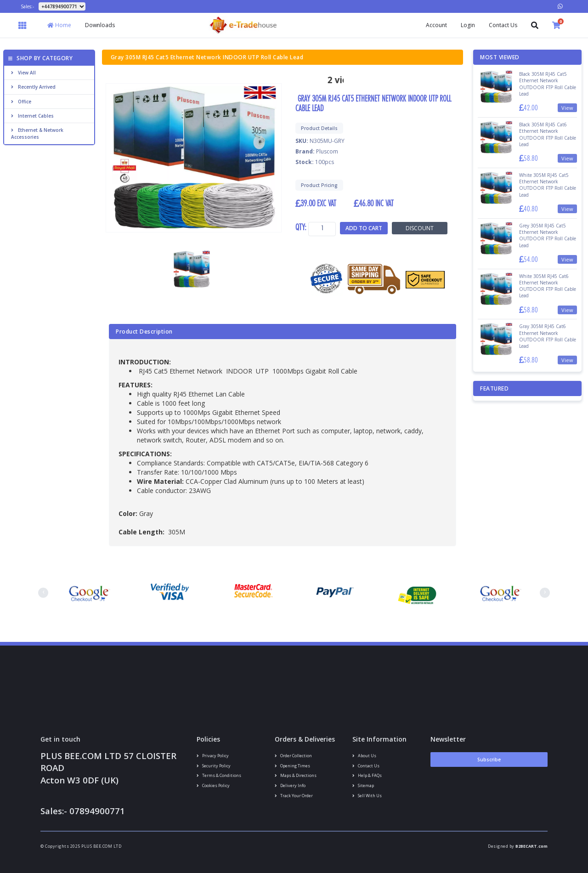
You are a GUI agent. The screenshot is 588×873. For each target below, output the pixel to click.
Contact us (366, 766)
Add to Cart (364, 228)
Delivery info (290, 785)
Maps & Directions (296, 775)
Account (436, 25)
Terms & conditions (219, 775)
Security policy (214, 766)
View (567, 108)
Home (59, 25)
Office (21, 102)
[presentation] (43, 593)
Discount (420, 228)
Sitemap (363, 785)
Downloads (100, 25)
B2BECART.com (531, 846)
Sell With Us (367, 796)
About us (364, 756)
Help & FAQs (367, 775)
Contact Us (503, 25)
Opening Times (292, 766)
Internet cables (32, 116)
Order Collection (293, 756)
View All (23, 73)
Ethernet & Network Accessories (37, 133)
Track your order (294, 796)
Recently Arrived (33, 87)
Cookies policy (213, 785)
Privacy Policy (213, 756)
